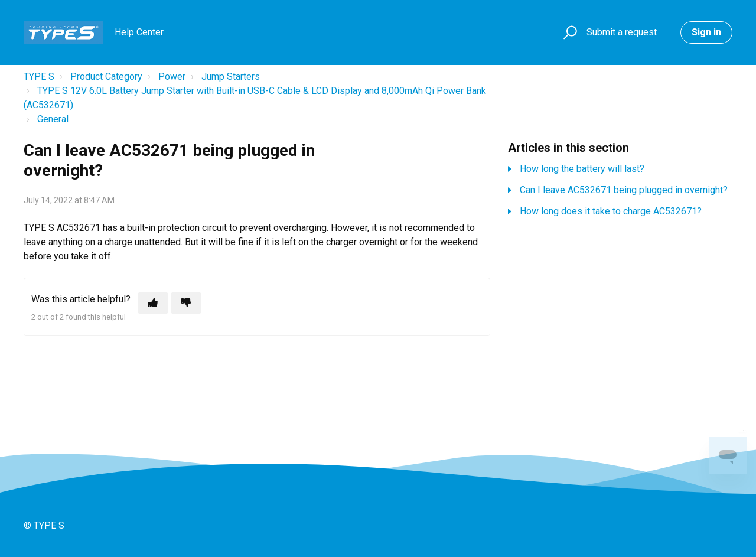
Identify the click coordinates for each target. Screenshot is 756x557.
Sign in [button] (706, 32)
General (53, 119)
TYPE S (39, 76)
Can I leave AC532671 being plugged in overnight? (624, 190)
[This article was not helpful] (186, 303)
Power (172, 76)
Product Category (106, 76)
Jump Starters (231, 76)
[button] (568, 33)
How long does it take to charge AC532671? (611, 211)
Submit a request (622, 32)
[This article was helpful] (153, 303)
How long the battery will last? (582, 169)
